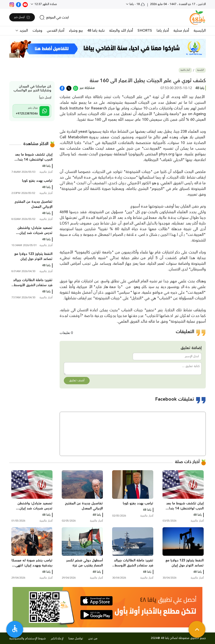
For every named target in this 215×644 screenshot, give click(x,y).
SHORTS (145, 31)
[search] (54, 17)
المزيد (23, 31)
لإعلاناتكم (57, 639)
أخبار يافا (163, 31)
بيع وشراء (76, 31)
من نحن (93, 639)
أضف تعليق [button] (77, 380)
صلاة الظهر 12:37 (45, 4)
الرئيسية (200, 31)
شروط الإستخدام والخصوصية (28, 639)
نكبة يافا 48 (96, 31)
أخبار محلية (181, 31)
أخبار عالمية (185, 70)
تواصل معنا (76, 639)
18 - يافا (137, 4)
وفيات (37, 31)
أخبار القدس (56, 31)
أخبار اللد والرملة (121, 31)
